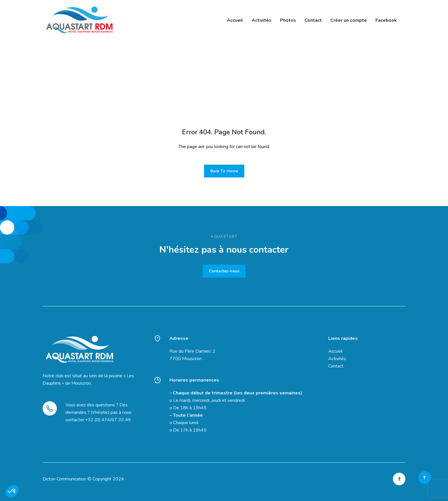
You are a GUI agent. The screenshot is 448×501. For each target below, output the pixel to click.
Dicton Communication (64, 479)
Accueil (335, 351)
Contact (336, 366)
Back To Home (224, 171)
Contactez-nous (224, 271)
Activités (337, 359)
